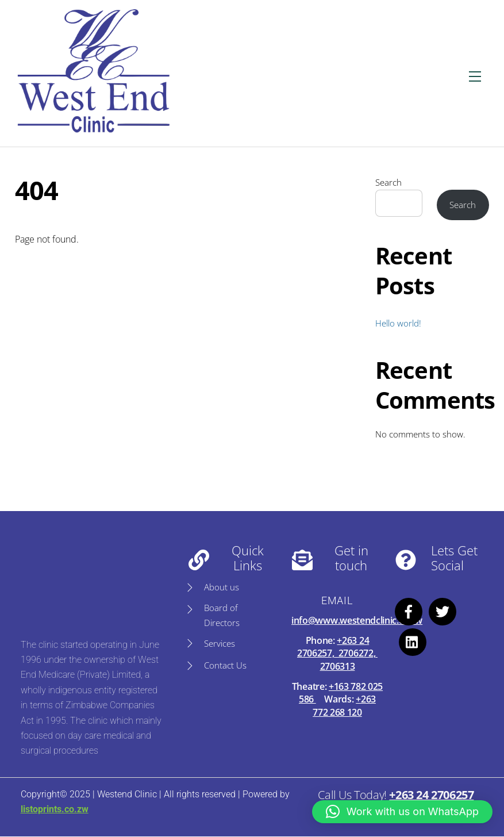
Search (388, 182)
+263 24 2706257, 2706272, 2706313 (337, 653)
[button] (402, 812)
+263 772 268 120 (344, 705)
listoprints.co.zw (54, 809)
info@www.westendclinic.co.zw (357, 620)
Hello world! (398, 323)
